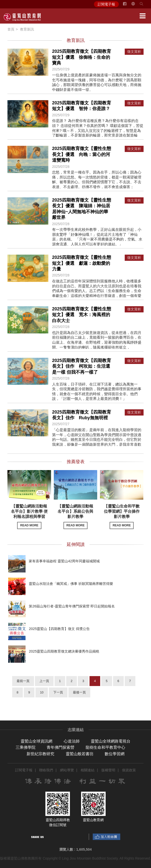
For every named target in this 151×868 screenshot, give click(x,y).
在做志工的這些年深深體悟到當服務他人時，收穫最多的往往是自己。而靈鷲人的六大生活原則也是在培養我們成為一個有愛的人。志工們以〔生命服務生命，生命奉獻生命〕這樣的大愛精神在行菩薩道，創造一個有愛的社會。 (97, 291)
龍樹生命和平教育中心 (105, 747)
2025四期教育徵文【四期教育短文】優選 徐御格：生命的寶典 (82, 57)
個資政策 (129, 770)
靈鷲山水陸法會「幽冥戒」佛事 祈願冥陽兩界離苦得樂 (71, 584)
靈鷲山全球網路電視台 (111, 741)
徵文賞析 (134, 52)
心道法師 (72, 741)
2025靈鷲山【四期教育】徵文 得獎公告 (59, 629)
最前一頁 (23, 681)
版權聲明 (108, 770)
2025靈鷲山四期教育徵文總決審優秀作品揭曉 (64, 651)
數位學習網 (115, 754)
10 (42, 692)
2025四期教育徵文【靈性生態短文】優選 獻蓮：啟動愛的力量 (82, 263)
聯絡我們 (46, 770)
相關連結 (88, 770)
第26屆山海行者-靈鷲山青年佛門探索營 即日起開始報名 (72, 606)
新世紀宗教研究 (40, 754)
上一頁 (44, 681)
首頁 (11, 29)
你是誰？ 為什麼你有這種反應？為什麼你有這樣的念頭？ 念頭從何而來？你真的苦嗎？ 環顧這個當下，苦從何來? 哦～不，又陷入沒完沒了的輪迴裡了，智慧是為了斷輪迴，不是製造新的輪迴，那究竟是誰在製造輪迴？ (98, 130)
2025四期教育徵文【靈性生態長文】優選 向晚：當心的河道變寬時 (82, 154)
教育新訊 (27, 29)
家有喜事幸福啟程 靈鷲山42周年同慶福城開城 (64, 561)
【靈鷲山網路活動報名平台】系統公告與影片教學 (75, 516)
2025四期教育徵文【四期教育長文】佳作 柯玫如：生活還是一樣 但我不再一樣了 (82, 366)
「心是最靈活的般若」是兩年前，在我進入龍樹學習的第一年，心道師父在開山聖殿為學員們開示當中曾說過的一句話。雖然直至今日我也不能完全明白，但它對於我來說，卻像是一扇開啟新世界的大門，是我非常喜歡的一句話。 (97, 439)
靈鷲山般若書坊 (80, 754)
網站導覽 (67, 770)
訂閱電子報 (106, 4)
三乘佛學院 (26, 747)
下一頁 (58, 692)
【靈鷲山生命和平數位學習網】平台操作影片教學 (122, 516)
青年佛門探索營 (60, 747)
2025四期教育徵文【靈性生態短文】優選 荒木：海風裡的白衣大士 (82, 315)
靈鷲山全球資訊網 (36, 741)
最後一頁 (79, 692)
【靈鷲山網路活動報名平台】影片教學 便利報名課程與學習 (29, 516)
